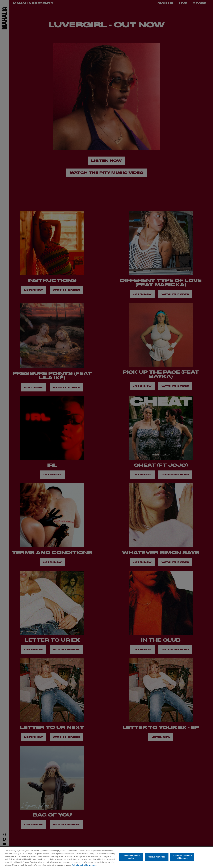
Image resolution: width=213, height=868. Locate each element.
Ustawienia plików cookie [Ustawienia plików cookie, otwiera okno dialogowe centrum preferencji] (131, 857)
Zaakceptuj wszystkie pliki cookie (182, 857)
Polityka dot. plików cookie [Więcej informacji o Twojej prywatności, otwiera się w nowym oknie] (84, 865)
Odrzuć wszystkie (157, 857)
